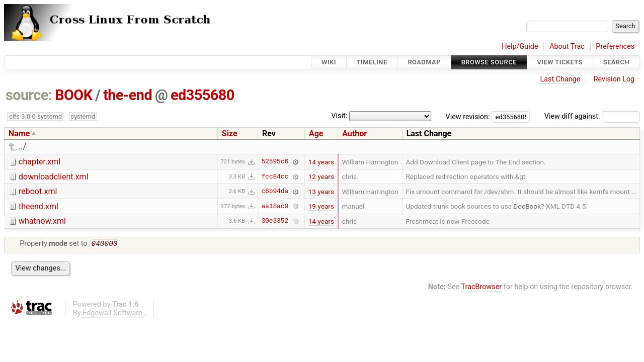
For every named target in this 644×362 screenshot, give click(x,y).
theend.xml (38, 206)
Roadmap (424, 62)
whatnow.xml (42, 221)
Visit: (339, 116)
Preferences (615, 47)
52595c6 (275, 162)
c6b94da (275, 192)
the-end (128, 95)
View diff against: (592, 116)
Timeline (372, 62)
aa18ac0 (275, 206)
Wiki (329, 62)
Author (354, 133)
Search (616, 62)
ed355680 (203, 95)
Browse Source (489, 62)
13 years (321, 192)
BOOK (73, 95)
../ (22, 147)
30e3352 (275, 221)
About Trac (567, 47)
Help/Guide (520, 47)
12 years (321, 176)
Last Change (560, 79)
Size (230, 133)
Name (19, 133)
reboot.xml (38, 191)
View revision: (468, 116)
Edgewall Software (112, 314)
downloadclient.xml (54, 177)
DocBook (527, 206)
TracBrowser (482, 288)
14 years (321, 162)
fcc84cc (275, 176)
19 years (321, 206)
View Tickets (560, 62)
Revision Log (614, 79)
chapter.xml (39, 162)
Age (316, 133)
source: (29, 95)
